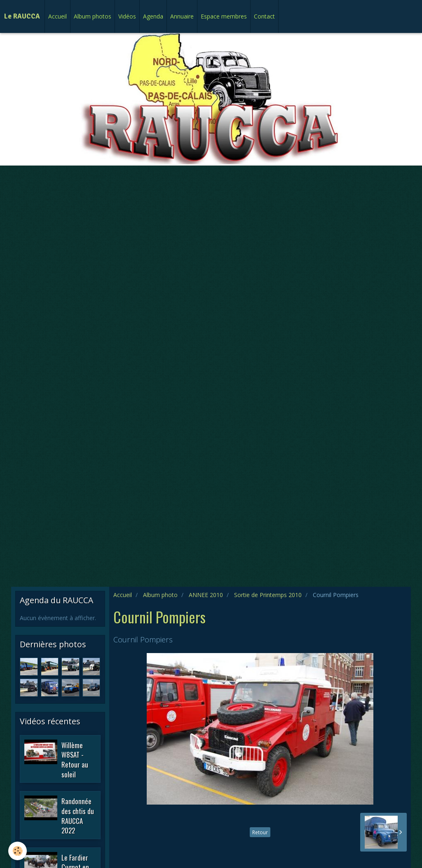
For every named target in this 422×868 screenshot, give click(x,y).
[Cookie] (18, 851)
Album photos (93, 16)
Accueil (57, 16)
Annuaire (182, 16)
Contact (264, 16)
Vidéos (127, 16)
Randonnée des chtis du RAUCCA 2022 (78, 816)
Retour (260, 832)
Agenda (153, 16)
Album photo (160, 595)
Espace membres (224, 16)
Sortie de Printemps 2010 (268, 595)
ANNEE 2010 (206, 595)
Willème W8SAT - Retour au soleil (75, 759)
